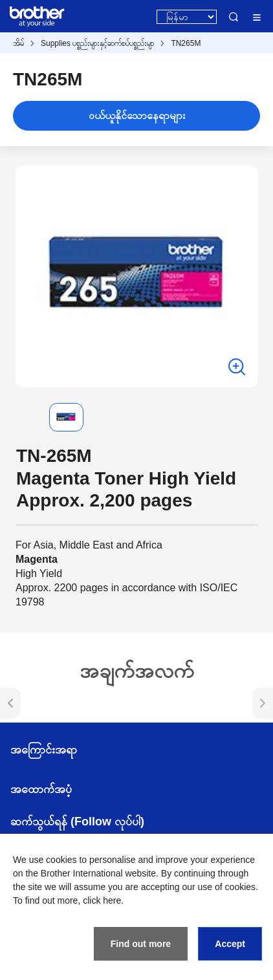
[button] (26, 417)
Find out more (141, 944)
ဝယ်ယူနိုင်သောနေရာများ (137, 115)
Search (234, 17)
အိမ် (18, 43)
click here (102, 900)
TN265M (186, 43)
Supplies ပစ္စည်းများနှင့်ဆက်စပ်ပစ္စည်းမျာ (97, 43)
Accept (230, 944)
